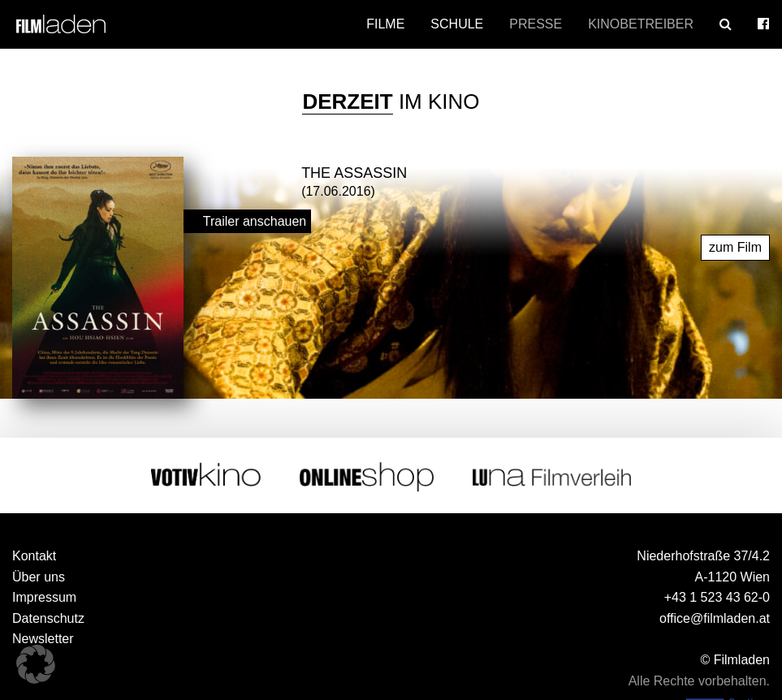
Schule (457, 24)
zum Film (735, 247)
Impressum (44, 597)
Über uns (39, 577)
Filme (385, 24)
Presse (536, 24)
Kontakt (34, 556)
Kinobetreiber (641, 24)
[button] (36, 664)
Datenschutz (48, 618)
